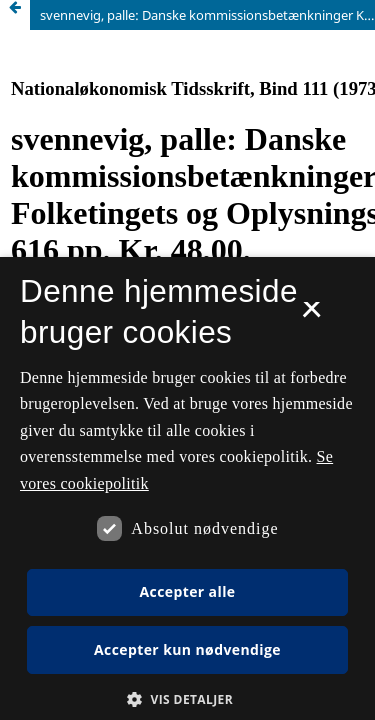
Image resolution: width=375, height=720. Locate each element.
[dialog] (187, 488)
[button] (187, 699)
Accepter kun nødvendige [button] (187, 649)
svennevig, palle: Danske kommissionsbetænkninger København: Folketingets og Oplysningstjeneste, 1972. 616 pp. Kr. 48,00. (207, 15)
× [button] (311, 316)
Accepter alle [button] (187, 591)
